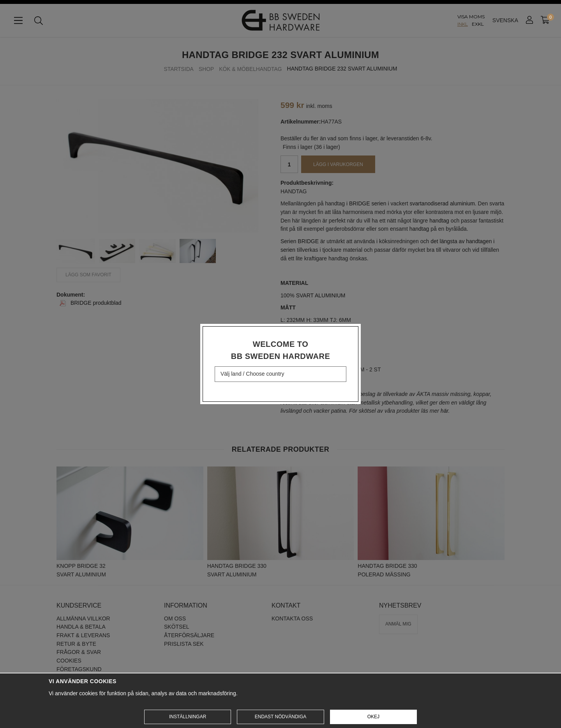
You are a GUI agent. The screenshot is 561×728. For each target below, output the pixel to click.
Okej (373, 717)
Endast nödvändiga (280, 717)
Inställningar (188, 717)
